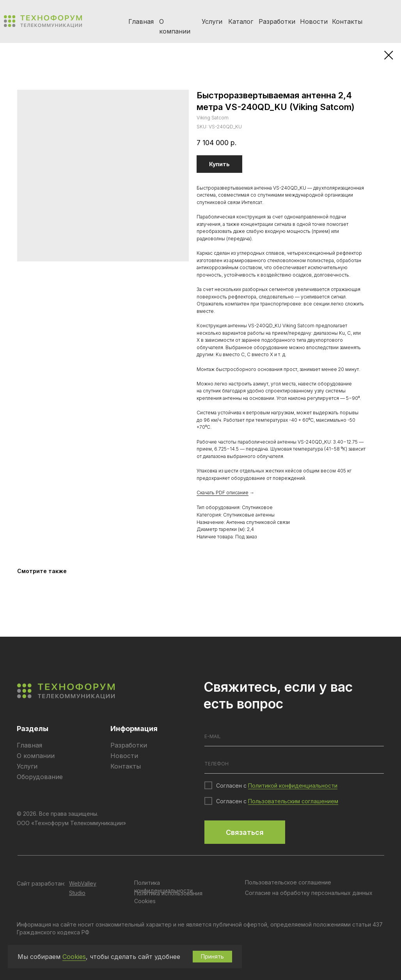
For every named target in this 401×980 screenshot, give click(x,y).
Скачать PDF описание (223, 493)
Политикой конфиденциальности (293, 786)
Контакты (347, 21)
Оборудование (40, 777)
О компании (36, 756)
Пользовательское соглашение (288, 882)
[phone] (294, 764)
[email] (294, 737)
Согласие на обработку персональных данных (309, 893)
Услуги (212, 21)
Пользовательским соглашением (293, 801)
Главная (141, 21)
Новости (314, 21)
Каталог (241, 21)
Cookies (74, 957)
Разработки (277, 21)
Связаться (245, 832)
